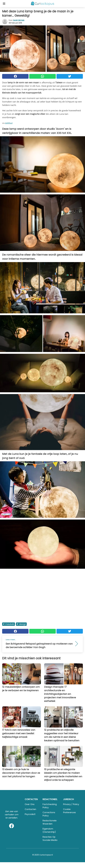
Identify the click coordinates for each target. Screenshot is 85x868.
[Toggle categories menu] (4, 4)
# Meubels (9, 624)
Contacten (30, 809)
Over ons (30, 804)
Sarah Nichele (19, 20)
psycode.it (30, 814)
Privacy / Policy (71, 804)
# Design (21, 624)
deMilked (9, 123)
